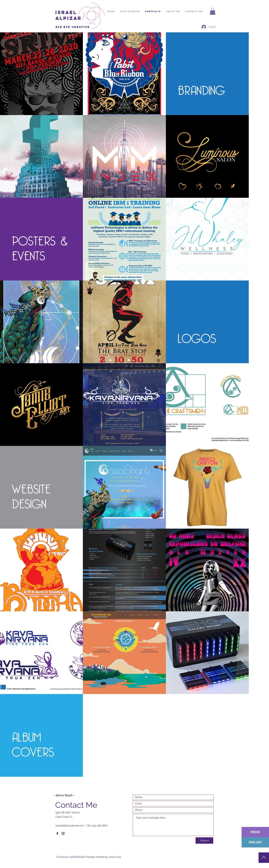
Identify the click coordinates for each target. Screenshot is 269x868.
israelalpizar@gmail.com (70, 826)
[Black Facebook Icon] (57, 833)
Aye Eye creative (73, 27)
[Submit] (204, 841)
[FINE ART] (255, 842)
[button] (213, 11)
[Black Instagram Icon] (63, 833)
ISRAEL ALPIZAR (69, 15)
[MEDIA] (255, 832)
